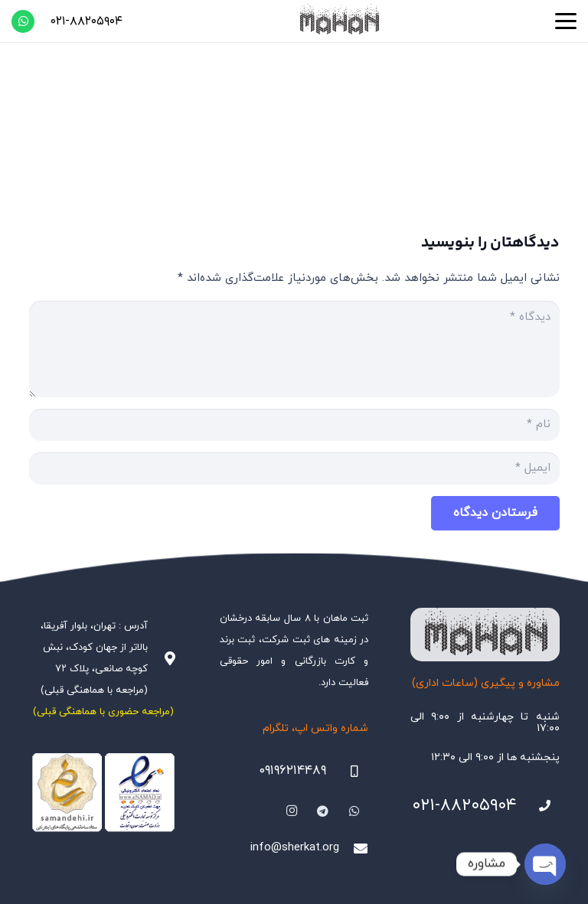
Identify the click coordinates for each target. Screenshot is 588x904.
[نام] (294, 425)
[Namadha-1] (103, 793)
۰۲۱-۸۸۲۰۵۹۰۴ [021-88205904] (464, 806)
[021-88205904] (538, 806)
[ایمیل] (294, 468)
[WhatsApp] (23, 21)
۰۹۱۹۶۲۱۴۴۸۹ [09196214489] (292, 771)
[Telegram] (323, 811)
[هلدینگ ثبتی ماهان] (338, 21)
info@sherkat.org (295, 848)
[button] (566, 21)
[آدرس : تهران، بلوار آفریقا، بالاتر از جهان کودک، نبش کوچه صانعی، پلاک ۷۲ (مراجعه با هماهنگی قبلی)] (162, 658)
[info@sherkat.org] (354, 848)
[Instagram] (292, 811)
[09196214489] (348, 772)
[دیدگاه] (294, 349)
